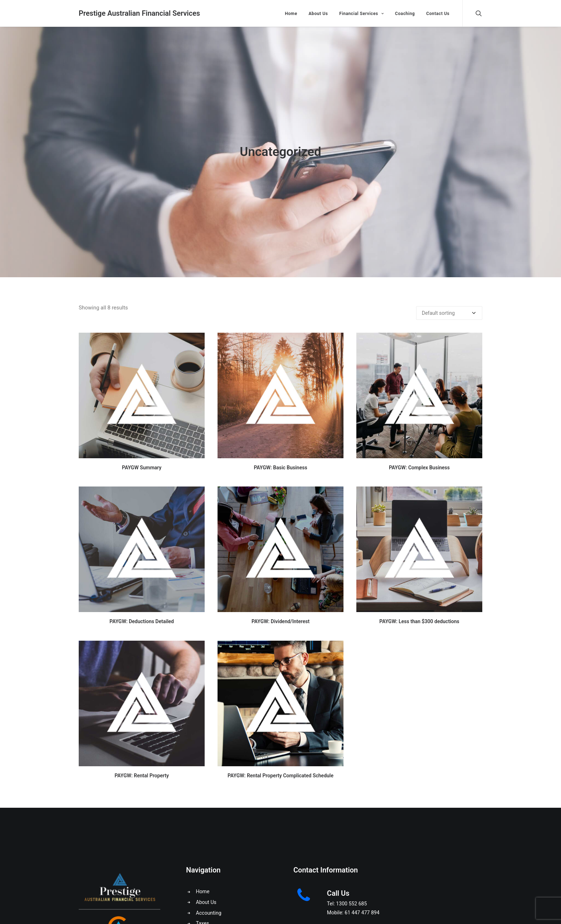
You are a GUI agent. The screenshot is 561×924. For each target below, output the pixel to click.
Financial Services (361, 14)
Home (291, 14)
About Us (318, 14)
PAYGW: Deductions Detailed (142, 621)
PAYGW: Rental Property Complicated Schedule (280, 776)
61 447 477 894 (362, 913)
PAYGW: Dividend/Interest (280, 621)
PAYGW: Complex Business (419, 468)
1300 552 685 (351, 904)
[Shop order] (449, 313)
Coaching (405, 14)
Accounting (209, 913)
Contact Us (438, 14)
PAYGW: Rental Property (142, 776)
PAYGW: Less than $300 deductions (419, 621)
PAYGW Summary (142, 468)
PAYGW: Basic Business (280, 468)
